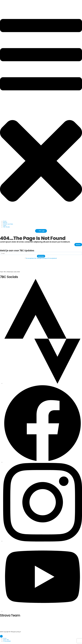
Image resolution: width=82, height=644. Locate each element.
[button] (41, 114)
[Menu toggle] (1, 636)
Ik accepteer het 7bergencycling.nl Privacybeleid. (42, 258)
